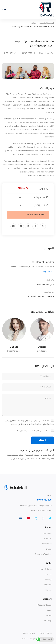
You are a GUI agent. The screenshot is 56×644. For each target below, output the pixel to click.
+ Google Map (48, 272)
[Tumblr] (21, 226)
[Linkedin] (28, 226)
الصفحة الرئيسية (47, 23)
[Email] (13, 226)
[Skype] (36, 518)
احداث (34, 23)
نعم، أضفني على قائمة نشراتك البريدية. (35, 431)
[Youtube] (28, 518)
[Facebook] (35, 226)
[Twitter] (43, 226)
